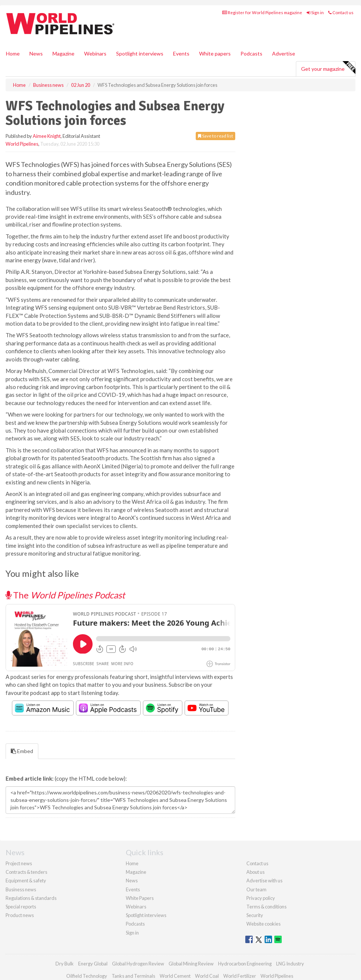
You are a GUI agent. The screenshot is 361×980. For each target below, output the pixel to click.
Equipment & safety (26, 881)
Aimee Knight (47, 136)
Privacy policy (261, 898)
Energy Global (93, 964)
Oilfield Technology (87, 976)
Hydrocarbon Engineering (245, 964)
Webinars (95, 53)
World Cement (175, 976)
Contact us (341, 12)
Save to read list (215, 136)
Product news (20, 915)
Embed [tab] (22, 751)
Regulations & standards (31, 898)
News (132, 881)
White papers (215, 53)
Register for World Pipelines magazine (262, 12)
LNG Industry (290, 964)
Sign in (315, 12)
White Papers (140, 898)
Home (13, 53)
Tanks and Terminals (133, 976)
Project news (19, 863)
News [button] (36, 53)
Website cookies (263, 924)
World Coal (207, 976)
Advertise (284, 53)
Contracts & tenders (26, 872)
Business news (21, 889)
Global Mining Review (191, 964)
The (65, 595)
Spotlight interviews (140, 53)
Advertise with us (264, 881)
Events (181, 53)
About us (255, 872)
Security (255, 915)
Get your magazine (328, 68)
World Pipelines (22, 144)
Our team (256, 889)
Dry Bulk (65, 964)
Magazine (63, 53)
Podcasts (251, 53)
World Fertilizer (240, 976)
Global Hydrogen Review (138, 964)
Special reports (21, 907)
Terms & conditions (266, 907)
